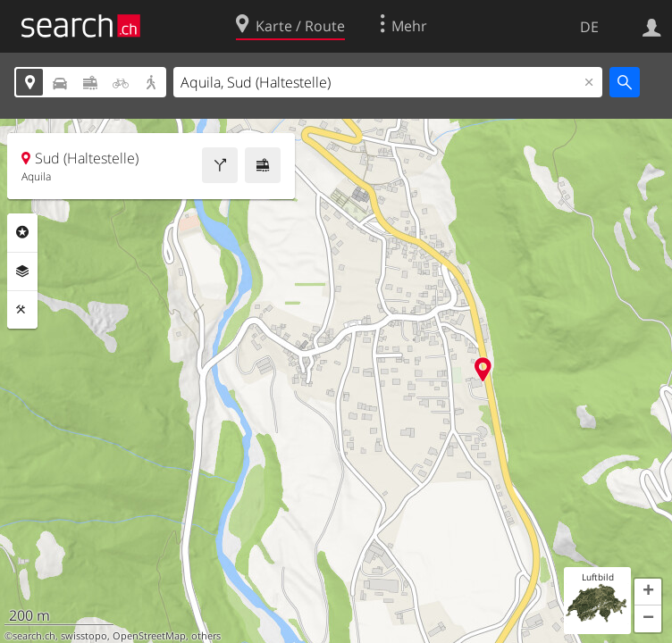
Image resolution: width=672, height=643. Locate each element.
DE (589, 27)
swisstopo (84, 636)
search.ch (34, 636)
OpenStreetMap (149, 636)
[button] (648, 592)
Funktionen (22, 310)
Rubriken (22, 232)
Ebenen (22, 271)
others (206, 636)
